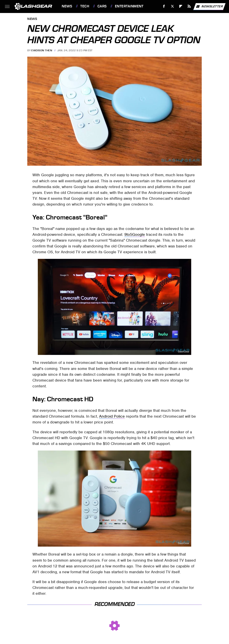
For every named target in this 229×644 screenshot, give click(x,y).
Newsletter (209, 6)
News (67, 6)
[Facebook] (164, 6)
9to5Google (135, 234)
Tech (85, 6)
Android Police (112, 416)
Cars (102, 6)
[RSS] (189, 6)
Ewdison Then (42, 50)
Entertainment (129, 6)
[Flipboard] (181, 6)
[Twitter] (172, 6)
